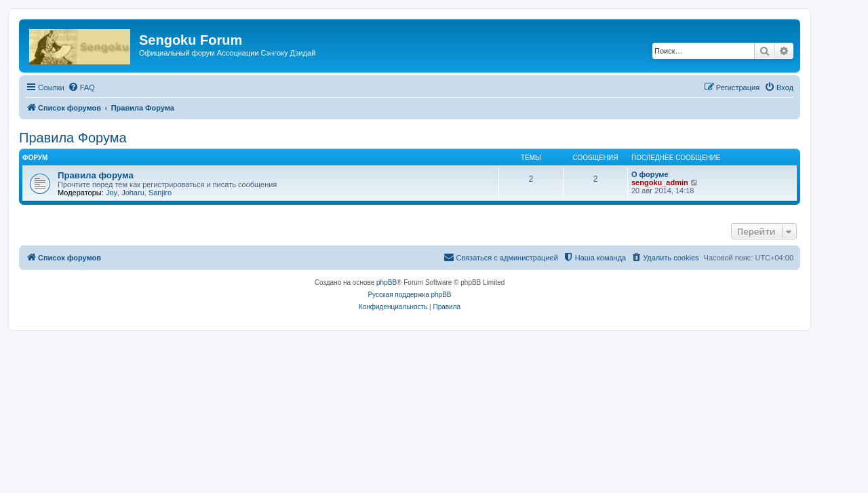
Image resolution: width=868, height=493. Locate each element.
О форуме (650, 174)
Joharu (133, 193)
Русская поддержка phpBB (409, 295)
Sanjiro (160, 193)
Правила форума (96, 175)
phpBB (387, 282)
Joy (112, 193)
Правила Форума (73, 138)
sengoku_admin (660, 182)
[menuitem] (81, 87)
